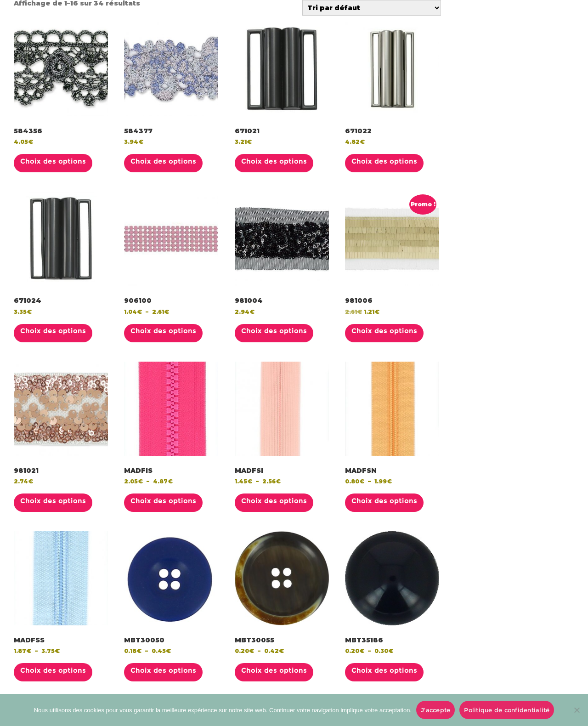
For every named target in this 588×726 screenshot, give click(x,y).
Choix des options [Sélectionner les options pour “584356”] (53, 161)
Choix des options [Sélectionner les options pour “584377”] (163, 161)
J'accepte (435, 710)
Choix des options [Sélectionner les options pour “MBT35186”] (384, 670)
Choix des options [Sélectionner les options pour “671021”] (274, 161)
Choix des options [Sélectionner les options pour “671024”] (53, 331)
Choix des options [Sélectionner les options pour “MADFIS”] (163, 501)
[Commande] (372, 8)
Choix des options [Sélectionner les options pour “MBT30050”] (163, 670)
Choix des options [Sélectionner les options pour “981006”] (384, 331)
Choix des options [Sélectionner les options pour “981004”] (274, 331)
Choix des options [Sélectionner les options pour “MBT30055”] (274, 670)
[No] (577, 710)
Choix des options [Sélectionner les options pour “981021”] (53, 501)
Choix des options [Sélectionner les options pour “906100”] (163, 331)
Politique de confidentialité (507, 710)
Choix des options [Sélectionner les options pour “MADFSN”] (384, 501)
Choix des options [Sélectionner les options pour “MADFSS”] (53, 670)
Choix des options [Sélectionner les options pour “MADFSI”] (274, 501)
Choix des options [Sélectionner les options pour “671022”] (384, 161)
